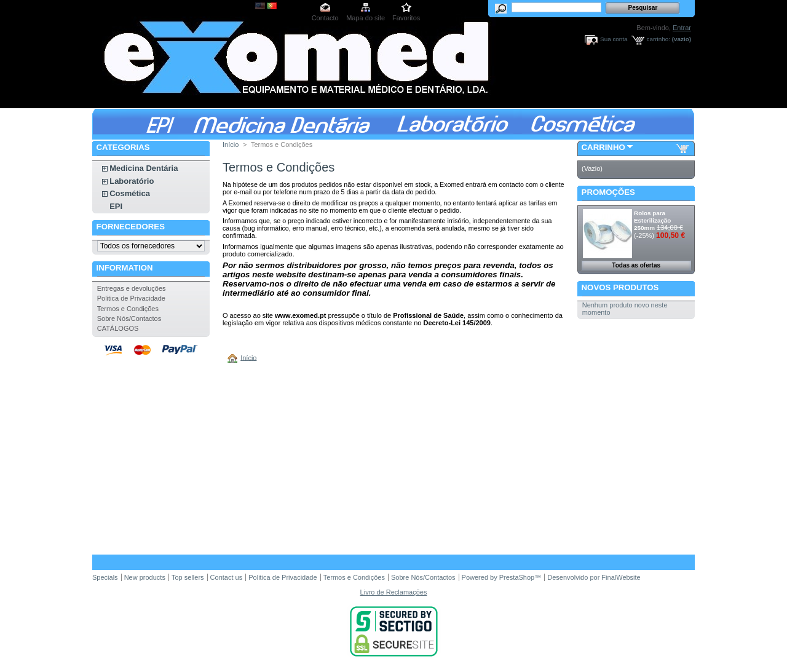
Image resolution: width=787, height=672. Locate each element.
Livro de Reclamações (394, 592)
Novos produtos (620, 287)
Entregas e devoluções (132, 288)
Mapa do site (366, 18)
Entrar (682, 28)
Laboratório (132, 181)
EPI (116, 206)
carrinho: (658, 39)
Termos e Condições (128, 309)
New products (145, 577)
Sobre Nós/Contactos (129, 318)
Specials (105, 577)
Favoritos (406, 18)
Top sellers (188, 577)
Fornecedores (131, 227)
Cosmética (130, 193)
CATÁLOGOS (118, 328)
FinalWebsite (621, 577)
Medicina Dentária (144, 168)
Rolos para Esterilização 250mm (652, 220)
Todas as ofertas (636, 265)
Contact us (227, 577)
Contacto (325, 18)
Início (231, 144)
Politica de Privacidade (131, 298)
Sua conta (614, 39)
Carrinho (603, 147)
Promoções (608, 192)
